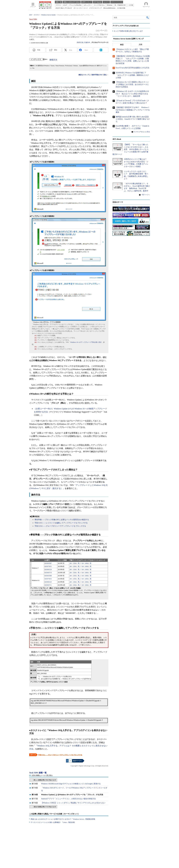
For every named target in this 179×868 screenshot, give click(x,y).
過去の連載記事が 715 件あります (45, 807)
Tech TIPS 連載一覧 (38, 773)
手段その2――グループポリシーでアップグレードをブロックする (60, 526)
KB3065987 (48, 563)
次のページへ (78, 761)
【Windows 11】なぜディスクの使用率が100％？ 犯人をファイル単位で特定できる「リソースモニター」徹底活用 (132, 94)
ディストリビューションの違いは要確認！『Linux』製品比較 (53, 822)
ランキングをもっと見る (142, 132)
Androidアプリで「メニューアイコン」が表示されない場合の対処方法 (68, 799)
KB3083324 (48, 570)
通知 (56, 50)
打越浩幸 (87, 42)
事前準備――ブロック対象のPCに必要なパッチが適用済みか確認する (62, 520)
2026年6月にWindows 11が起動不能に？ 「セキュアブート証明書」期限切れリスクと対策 (132, 75)
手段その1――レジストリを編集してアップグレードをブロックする (61, 523)
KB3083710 (48, 573)
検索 (148, 17)
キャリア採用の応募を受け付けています (128, 31)
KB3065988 (48, 576)
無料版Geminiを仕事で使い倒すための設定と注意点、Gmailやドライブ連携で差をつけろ (133, 119)
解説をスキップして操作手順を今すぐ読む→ (93, 75)
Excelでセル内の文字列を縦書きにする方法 (133, 68)
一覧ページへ (145, 195)
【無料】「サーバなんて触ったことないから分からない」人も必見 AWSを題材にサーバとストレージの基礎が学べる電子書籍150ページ (131, 149)
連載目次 (53, 60)
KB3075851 (48, 566)
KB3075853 (48, 579)
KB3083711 (48, 585)
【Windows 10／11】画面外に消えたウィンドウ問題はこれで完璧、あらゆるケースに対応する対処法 (132, 84)
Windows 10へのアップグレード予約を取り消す (86, 342)
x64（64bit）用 (86, 563)
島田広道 (80, 42)
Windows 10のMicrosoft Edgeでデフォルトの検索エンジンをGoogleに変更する (71, 784)
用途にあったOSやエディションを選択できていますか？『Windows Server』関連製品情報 (63, 819)
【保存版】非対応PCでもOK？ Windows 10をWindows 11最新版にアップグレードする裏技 (133, 110)
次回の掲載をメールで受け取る (42, 775)
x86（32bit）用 (74, 563)
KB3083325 (48, 582)
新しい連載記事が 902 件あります (45, 780)
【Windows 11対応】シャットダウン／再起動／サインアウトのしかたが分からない (73, 803)
